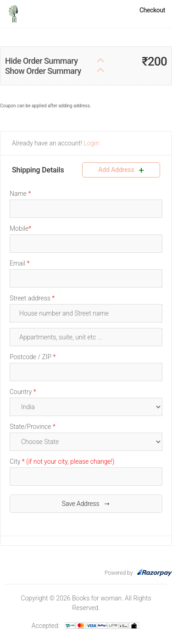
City (62, 461)
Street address (32, 298)
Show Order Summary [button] (43, 71)
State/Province (33, 427)
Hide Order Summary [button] (41, 61)
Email (20, 263)
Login (91, 143)
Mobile (20, 228)
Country (23, 392)
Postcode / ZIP (33, 357)
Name (20, 194)
